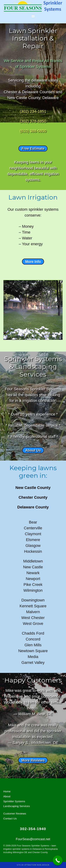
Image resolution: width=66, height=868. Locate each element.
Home (7, 791)
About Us (33, 450)
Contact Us (10, 818)
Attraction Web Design (37, 865)
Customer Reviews (15, 814)
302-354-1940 (33, 829)
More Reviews (33, 760)
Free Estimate (33, 149)
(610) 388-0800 (33, 131)
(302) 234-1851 (33, 111)
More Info (33, 262)
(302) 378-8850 (33, 121)
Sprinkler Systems (14, 801)
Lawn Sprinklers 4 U (33, 6)
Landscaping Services (17, 806)
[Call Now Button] (58, 860)
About (7, 796)
